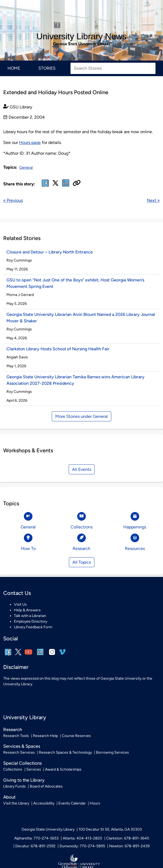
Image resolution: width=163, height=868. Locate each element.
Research (13, 729)
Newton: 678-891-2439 (129, 846)
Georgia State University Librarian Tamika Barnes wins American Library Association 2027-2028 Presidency (75, 380)
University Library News (81, 36)
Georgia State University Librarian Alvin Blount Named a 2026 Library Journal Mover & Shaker (81, 318)
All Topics (82, 562)
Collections (13, 769)
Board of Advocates (46, 786)
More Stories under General (81, 416)
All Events (82, 469)
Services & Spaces (22, 746)
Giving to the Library (24, 780)
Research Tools (16, 736)
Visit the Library (16, 803)
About (9, 797)
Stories (47, 68)
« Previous (13, 200)
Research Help (45, 736)
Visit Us (20, 604)
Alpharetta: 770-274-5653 (36, 838)
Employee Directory (31, 621)
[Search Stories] (113, 68)
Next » (153, 200)
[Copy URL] (77, 184)
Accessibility (44, 803)
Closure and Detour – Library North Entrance (50, 252)
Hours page (30, 142)
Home (14, 68)
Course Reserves (76, 736)
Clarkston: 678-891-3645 (128, 838)
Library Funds (14, 786)
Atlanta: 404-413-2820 (82, 838)
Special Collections (23, 763)
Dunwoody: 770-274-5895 (82, 846)
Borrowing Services (112, 752)
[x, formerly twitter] (55, 185)
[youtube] (28, 656)
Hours (95, 803)
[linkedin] (40, 656)
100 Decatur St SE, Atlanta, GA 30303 (110, 829)
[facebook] (45, 186)
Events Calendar (72, 803)
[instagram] (52, 656)
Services (34, 769)
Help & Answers (27, 610)
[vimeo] (62, 654)
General (26, 167)
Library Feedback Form (33, 627)
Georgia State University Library (81, 44)
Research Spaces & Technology (65, 752)
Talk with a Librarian (30, 616)
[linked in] (66, 186)
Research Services (19, 752)
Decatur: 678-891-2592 (35, 846)
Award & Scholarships (63, 769)
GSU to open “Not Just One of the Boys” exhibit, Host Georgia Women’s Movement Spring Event (75, 283)
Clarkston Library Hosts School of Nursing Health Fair (58, 349)
